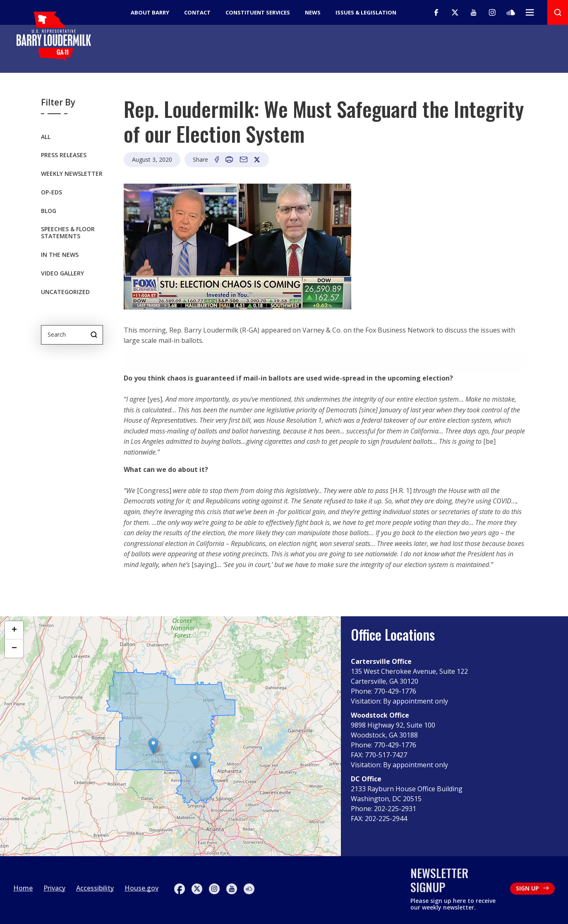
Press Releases (64, 157)
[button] (195, 760)
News (313, 12)
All (46, 138)
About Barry (150, 12)
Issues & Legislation (366, 12)
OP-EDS (52, 193)
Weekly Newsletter (72, 175)
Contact (197, 12)
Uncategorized (65, 293)
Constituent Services (258, 12)
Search (94, 335)
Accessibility (95, 888)
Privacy (54, 888)
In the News (60, 256)
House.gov (141, 888)
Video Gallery (62, 274)
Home (23, 888)
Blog (49, 212)
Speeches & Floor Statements (68, 234)
